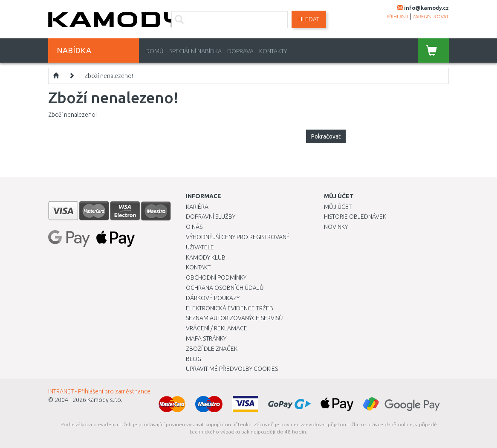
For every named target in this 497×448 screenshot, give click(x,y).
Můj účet (338, 207)
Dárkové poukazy (213, 298)
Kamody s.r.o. (105, 400)
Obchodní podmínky (216, 277)
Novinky (336, 227)
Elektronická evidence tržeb (230, 308)
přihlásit (398, 17)
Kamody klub (206, 257)
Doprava (240, 51)
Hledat (309, 19)
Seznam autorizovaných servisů (234, 318)
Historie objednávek (355, 217)
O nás (194, 227)
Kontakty (273, 51)
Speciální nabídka (195, 51)
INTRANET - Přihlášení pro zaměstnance (99, 391)
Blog (194, 359)
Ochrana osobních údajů (225, 288)
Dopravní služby (211, 217)
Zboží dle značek (212, 349)
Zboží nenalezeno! (109, 76)
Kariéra (197, 207)
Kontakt (198, 267)
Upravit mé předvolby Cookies (232, 369)
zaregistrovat (431, 17)
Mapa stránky (206, 338)
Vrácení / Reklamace (217, 328)
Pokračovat (326, 136)
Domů (155, 51)
